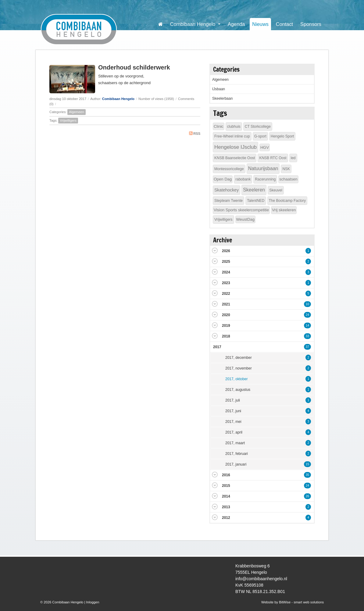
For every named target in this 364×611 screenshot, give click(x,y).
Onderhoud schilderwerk (134, 67)
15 (307, 464)
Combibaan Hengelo (118, 99)
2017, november (239, 368)
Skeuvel (276, 190)
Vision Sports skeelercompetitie (241, 210)
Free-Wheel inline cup (232, 136)
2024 (226, 272)
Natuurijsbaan (263, 168)
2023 (226, 283)
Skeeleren (254, 190)
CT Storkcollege (258, 127)
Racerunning (265, 179)
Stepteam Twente (228, 201)
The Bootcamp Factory (287, 201)
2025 (226, 262)
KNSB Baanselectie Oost (235, 158)
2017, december (239, 358)
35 (307, 475)
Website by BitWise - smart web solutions (293, 602)
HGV (265, 147)
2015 (226, 486)
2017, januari (236, 464)
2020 (226, 315)
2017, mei (233, 422)
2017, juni (233, 411)
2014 (226, 496)
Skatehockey (227, 190)
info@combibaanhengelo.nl (261, 579)
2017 (217, 347)
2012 (226, 518)
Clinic (219, 126)
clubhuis (234, 127)
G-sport (260, 136)
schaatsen (288, 179)
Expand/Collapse (215, 250)
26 (307, 496)
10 (307, 304)
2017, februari (237, 454)
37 (307, 347)
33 (307, 336)
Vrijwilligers (68, 120)
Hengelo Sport (282, 136)
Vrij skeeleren (284, 210)
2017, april (234, 432)
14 (307, 325)
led (293, 158)
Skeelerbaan (222, 98)
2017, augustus (238, 390)
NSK (286, 169)
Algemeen (77, 112)
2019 (226, 326)
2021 (226, 304)
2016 (226, 475)
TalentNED (256, 201)
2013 (226, 507)
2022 (226, 294)
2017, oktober (236, 379)
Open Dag (223, 179)
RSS (195, 133)
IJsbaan (219, 89)
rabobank (243, 179)
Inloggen (93, 602)
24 (307, 315)
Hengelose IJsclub (236, 147)
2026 (226, 251)
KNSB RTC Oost (273, 158)
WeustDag (245, 219)
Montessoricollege (229, 169)
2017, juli (233, 400)
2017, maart (235, 443)
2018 (226, 336)
